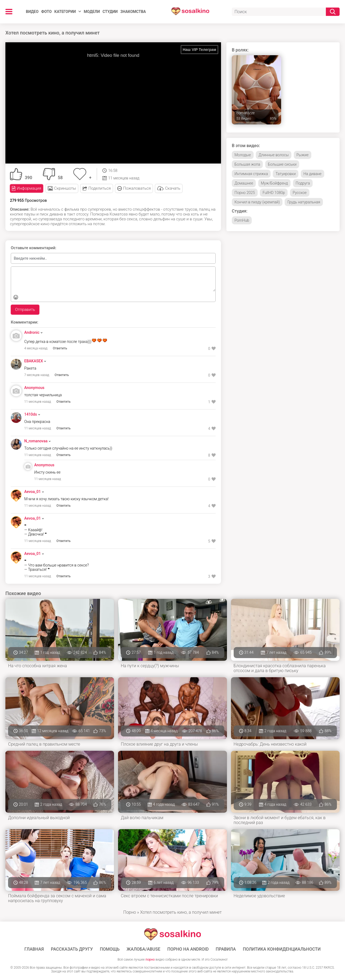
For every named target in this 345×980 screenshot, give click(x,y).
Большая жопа (247, 164)
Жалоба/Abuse (144, 949)
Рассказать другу (72, 949)
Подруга (303, 183)
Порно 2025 (245, 193)
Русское (300, 193)
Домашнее (244, 183)
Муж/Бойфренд (275, 183)
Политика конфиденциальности (282, 949)
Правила (226, 949)
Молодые (243, 155)
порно (150, 960)
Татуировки (286, 174)
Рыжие (303, 155)
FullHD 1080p (274, 193)
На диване (313, 174)
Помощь (110, 949)
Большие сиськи (282, 164)
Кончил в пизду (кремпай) (257, 202)
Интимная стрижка (251, 174)
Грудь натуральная (304, 202)
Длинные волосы (274, 155)
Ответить (60, 348)
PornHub (242, 220)
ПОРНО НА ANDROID (188, 949)
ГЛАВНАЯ (34, 949)
